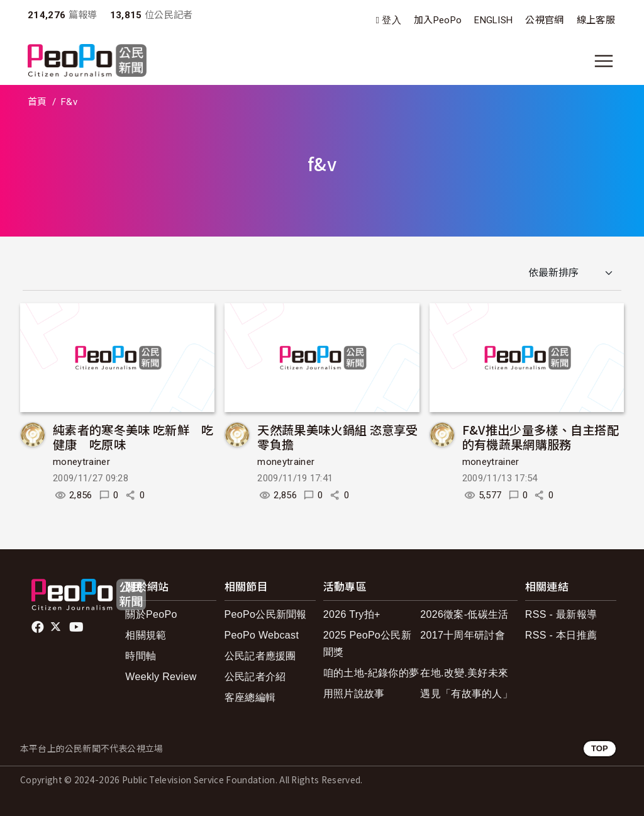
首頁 (37, 102)
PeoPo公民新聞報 (266, 614)
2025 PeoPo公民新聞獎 (367, 644)
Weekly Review (161, 677)
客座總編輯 (250, 697)
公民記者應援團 (260, 656)
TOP (600, 748)
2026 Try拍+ (352, 614)
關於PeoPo (151, 614)
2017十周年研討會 (463, 635)
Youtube (77, 627)
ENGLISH (493, 20)
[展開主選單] (604, 61)
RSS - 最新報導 (561, 614)
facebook (39, 627)
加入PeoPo (438, 20)
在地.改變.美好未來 (464, 673)
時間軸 (141, 656)
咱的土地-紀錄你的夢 (371, 673)
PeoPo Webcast (262, 635)
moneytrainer (81, 462)
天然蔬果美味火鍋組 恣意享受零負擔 (337, 437)
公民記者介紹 (255, 677)
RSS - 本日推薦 (561, 635)
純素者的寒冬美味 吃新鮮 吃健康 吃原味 (133, 437)
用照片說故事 (354, 694)
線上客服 (596, 20)
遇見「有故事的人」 (466, 694)
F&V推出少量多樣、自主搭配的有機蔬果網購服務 (541, 437)
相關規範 (146, 635)
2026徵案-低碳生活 (464, 614)
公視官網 (544, 20)
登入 (391, 20)
